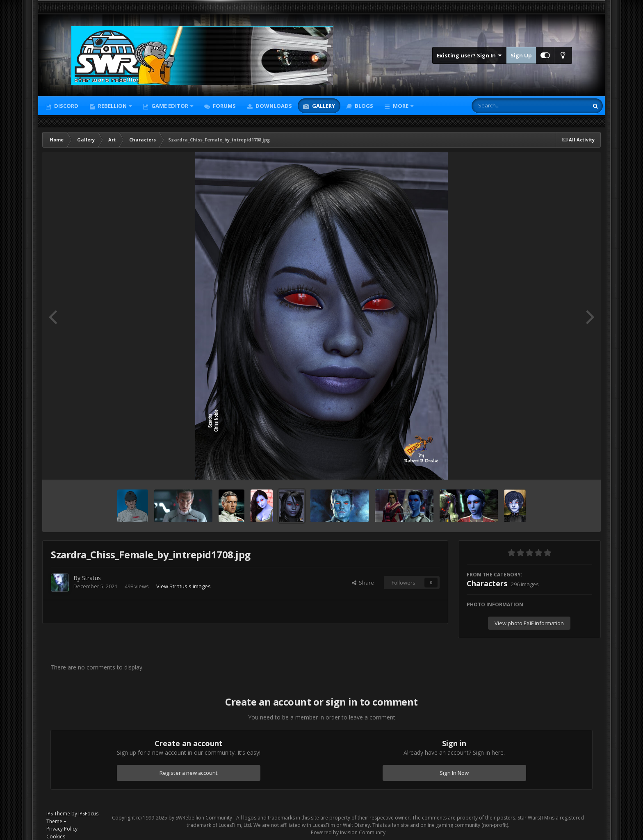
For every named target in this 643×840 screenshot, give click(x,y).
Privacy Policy (62, 829)
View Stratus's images (184, 586)
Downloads (273, 106)
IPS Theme (58, 814)
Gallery (323, 106)
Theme (56, 821)
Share (363, 583)
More (401, 106)
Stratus (91, 578)
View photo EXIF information (529, 623)
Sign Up (521, 55)
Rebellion (112, 106)
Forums (224, 106)
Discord (66, 106)
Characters (487, 583)
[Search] (508, 106)
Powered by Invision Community (348, 832)
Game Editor (170, 106)
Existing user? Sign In (469, 55)
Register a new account (189, 773)
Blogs (363, 106)
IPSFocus (88, 814)
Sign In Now (454, 773)
